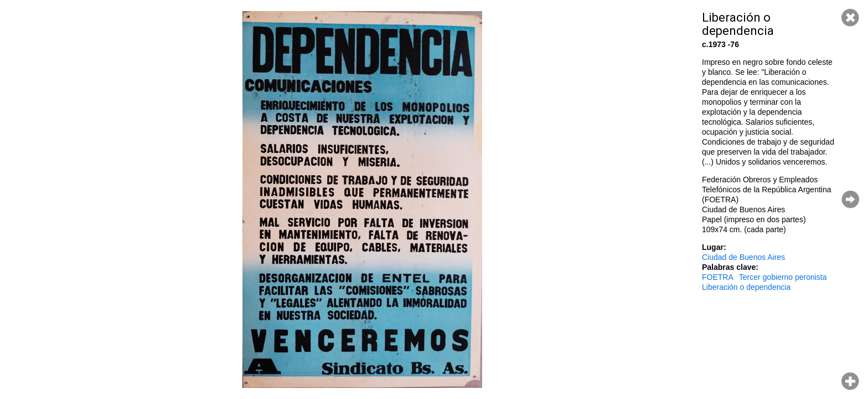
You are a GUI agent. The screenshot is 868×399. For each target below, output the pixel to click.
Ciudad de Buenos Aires (743, 257)
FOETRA (718, 277)
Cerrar (850, 18)
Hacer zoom (850, 381)
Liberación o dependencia (746, 287)
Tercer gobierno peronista (783, 277)
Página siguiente (850, 199)
